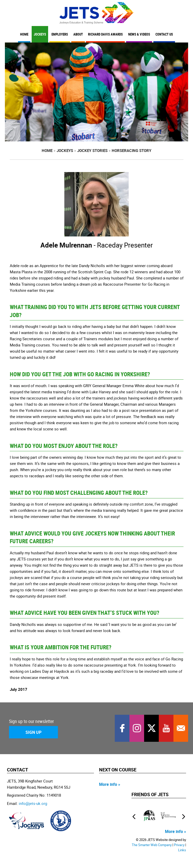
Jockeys (40, 34)
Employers (60, 34)
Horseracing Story (131, 150)
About (78, 34)
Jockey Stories (92, 150)
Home (24, 34)
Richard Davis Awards (105, 34)
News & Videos (139, 34)
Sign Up (33, 732)
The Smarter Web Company (152, 845)
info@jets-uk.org (33, 803)
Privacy (179, 845)
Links (182, 850)
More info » (110, 784)
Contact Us (164, 34)
